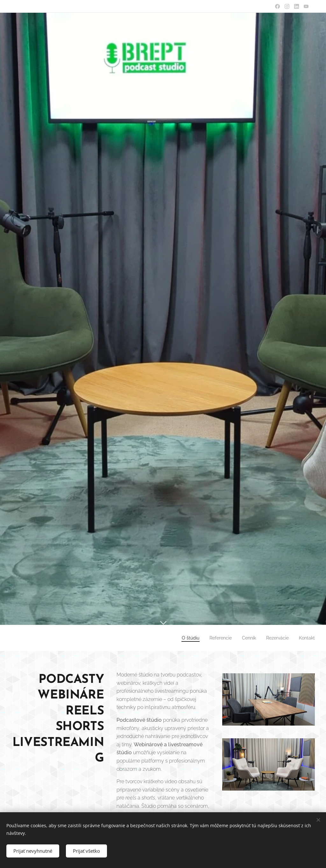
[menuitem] (182, 638)
